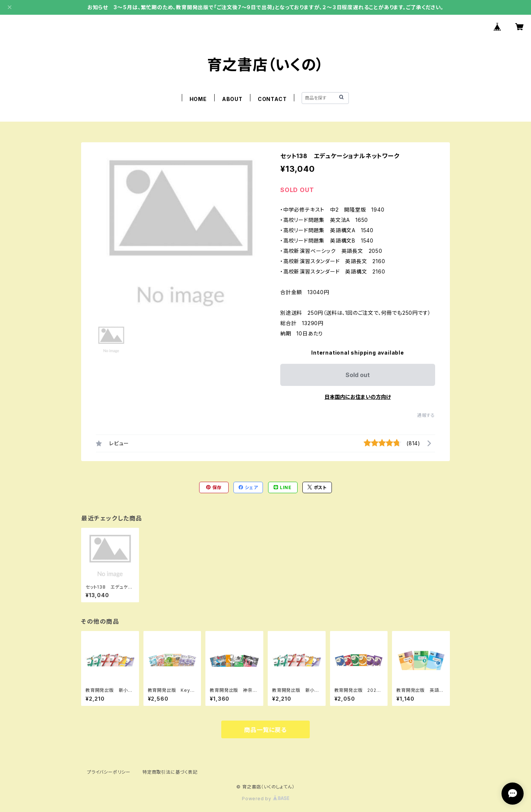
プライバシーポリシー (109, 772)
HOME (198, 99)
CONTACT (272, 99)
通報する (426, 415)
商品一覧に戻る (265, 730)
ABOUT (232, 99)
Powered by (265, 799)
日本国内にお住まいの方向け (358, 397)
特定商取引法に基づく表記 (170, 772)
